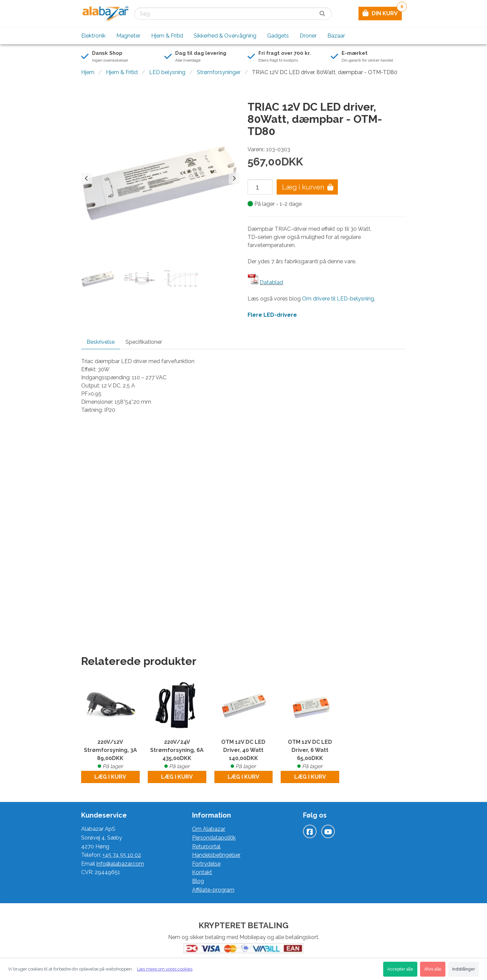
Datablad (271, 282)
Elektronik (93, 36)
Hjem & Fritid (167, 36)
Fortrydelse (206, 864)
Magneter (128, 36)
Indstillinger (463, 969)
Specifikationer (144, 342)
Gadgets (278, 36)
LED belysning (167, 72)
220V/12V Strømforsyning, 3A (110, 755)
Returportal (206, 847)
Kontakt (202, 872)
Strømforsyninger (219, 72)
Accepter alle (400, 969)
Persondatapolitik (214, 838)
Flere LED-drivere (272, 315)
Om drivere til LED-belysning (338, 299)
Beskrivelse (101, 342)
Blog (198, 881)
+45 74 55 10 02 (122, 855)
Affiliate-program (213, 890)
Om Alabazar (209, 829)
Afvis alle (433, 969)
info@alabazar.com (120, 864)
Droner (308, 36)
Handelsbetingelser (216, 855)
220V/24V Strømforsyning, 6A (177, 755)
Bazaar (336, 36)
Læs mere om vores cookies (165, 969)
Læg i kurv (110, 777)
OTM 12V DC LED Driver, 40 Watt (244, 755)
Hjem (88, 72)
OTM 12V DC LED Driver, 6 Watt (310, 755)
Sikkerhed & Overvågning (225, 36)
